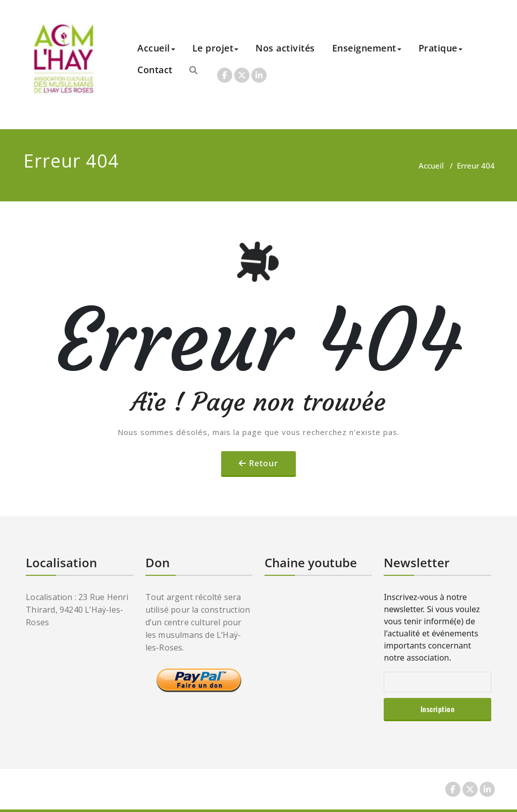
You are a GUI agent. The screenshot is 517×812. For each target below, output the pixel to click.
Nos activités (285, 48)
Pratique (441, 48)
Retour (264, 463)
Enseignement (367, 48)
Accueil (156, 48)
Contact (155, 70)
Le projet (216, 48)
